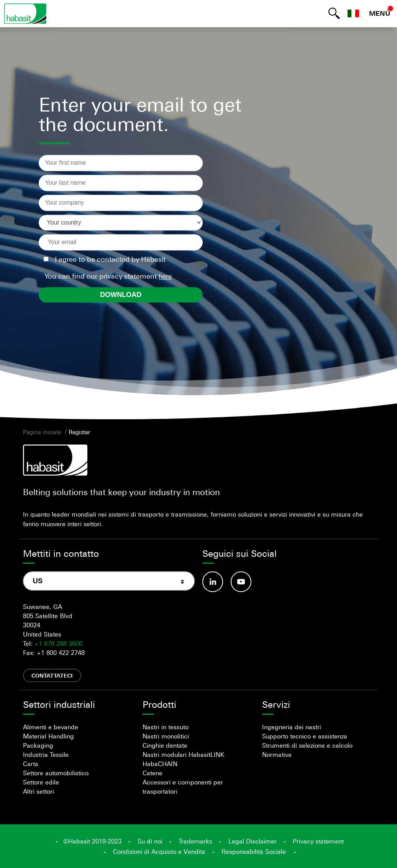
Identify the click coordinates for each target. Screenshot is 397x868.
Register (79, 432)
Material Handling (48, 736)
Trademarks (195, 841)
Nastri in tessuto (166, 727)
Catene (153, 773)
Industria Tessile (46, 755)
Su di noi (150, 841)
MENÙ (380, 13)
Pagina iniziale (42, 432)
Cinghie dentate (165, 745)
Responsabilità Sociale (254, 852)
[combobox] (109, 581)
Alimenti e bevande (51, 727)
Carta (31, 764)
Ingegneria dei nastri (292, 727)
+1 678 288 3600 (58, 643)
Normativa (277, 755)
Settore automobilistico (56, 773)
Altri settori (39, 791)
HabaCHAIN (160, 764)
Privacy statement (318, 841)
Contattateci (52, 675)
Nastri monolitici (166, 736)
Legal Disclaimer (253, 841)
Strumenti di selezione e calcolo (307, 745)
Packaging (38, 745)
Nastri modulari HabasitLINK (183, 755)
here (165, 276)
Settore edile (41, 782)
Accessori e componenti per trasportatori (183, 787)
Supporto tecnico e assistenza (305, 736)
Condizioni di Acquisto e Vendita (159, 852)
